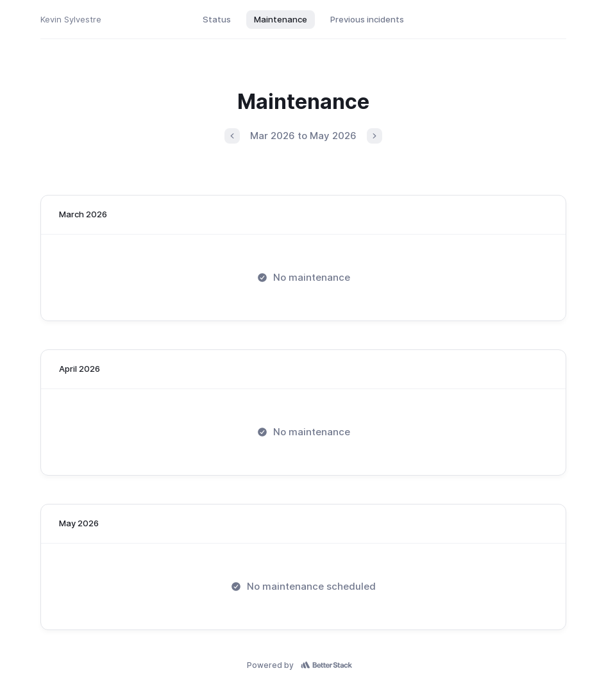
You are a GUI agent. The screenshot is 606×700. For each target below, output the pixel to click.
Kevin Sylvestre (71, 19)
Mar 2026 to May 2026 (303, 136)
